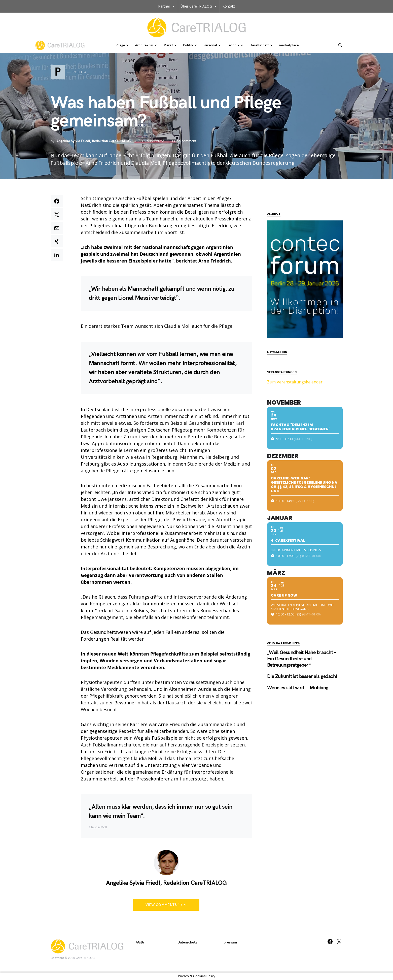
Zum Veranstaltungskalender (295, 367)
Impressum (228, 942)
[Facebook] (330, 941)
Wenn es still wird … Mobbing (298, 673)
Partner (167, 6)
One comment (185, 141)
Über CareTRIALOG (199, 6)
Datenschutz (187, 942)
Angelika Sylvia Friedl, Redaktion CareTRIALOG (94, 141)
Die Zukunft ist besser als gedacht (302, 661)
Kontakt (229, 6)
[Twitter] (339, 941)
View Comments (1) (164, 905)
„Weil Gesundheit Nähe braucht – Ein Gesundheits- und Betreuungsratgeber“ (302, 644)
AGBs (140, 942)
